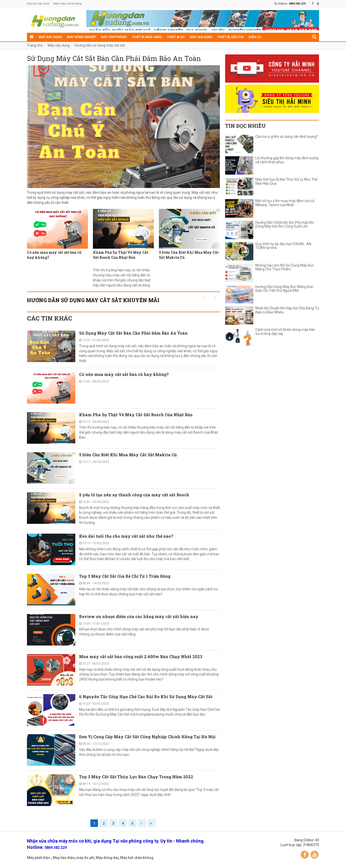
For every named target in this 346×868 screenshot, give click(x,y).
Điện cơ (255, 37)
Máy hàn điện (64, 859)
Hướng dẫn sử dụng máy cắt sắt (100, 45)
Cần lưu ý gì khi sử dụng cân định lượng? (287, 137)
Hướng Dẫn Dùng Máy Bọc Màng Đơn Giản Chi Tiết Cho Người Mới (284, 289)
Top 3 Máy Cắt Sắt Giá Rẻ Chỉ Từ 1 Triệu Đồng (125, 578)
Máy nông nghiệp (81, 37)
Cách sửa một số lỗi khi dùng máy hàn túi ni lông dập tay (285, 332)
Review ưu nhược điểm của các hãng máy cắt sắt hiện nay (139, 618)
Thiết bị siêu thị (231, 37)
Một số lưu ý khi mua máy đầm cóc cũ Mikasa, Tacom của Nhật (285, 203)
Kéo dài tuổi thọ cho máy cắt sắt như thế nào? (126, 538)
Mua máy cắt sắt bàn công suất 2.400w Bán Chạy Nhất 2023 (141, 658)
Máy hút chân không (137, 859)
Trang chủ (35, 45)
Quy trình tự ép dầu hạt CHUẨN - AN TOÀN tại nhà (283, 246)
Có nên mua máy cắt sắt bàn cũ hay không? (54, 256)
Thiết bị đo (176, 37)
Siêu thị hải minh (38, 4)
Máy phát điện (39, 859)
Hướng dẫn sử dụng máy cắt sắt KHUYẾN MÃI (93, 301)
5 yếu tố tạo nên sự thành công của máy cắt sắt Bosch (134, 496)
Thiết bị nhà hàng (147, 37)
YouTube (315, 856)
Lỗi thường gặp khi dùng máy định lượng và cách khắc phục (287, 160)
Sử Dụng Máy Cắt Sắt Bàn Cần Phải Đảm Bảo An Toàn (122, 59)
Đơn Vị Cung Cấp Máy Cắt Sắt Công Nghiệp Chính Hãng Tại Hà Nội (147, 738)
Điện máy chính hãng (67, 4)
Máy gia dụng (201, 37)
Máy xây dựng (50, 37)
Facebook (305, 856)
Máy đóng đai (107, 859)
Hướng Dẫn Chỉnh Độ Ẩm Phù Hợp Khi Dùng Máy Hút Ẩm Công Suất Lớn (285, 224)
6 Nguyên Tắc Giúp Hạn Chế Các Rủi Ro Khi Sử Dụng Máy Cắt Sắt (146, 698)
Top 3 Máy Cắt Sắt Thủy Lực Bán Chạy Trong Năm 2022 (136, 778)
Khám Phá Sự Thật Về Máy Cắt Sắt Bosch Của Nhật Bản (121, 256)
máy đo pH (85, 859)
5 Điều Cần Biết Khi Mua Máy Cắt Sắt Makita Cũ (189, 256)
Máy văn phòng (114, 37)
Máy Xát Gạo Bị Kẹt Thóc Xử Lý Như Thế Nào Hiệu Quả (286, 181)
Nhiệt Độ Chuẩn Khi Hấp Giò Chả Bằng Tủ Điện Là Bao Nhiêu (287, 310)
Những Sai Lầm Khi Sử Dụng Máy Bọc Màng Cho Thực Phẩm (285, 267)
